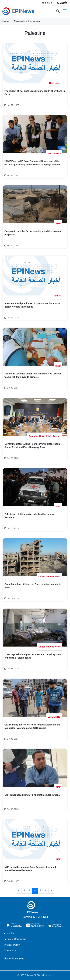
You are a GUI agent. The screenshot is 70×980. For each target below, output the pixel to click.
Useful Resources (14, 959)
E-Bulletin (48, 3)
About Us (9, 933)
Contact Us (10, 950)
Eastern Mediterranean (27, 21)
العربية (62, 3)
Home (6, 21)
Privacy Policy (12, 945)
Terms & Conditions (15, 939)
